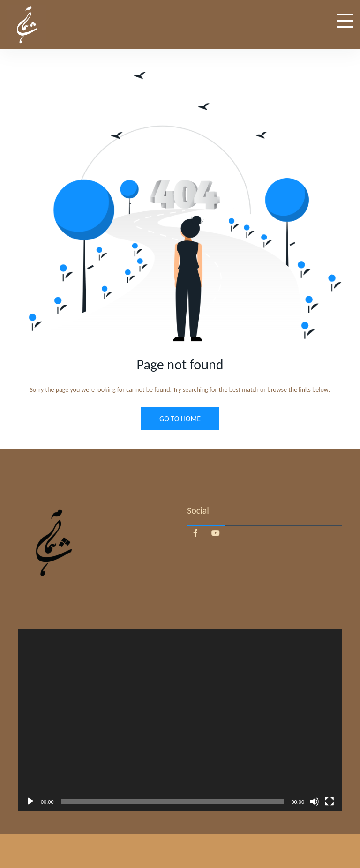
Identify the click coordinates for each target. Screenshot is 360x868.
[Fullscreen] (330, 801)
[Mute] (315, 801)
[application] (180, 720)
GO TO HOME (180, 419)
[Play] (30, 801)
